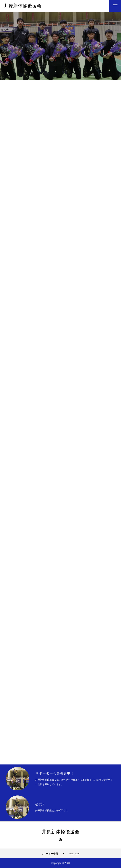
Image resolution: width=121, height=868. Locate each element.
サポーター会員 (50, 854)
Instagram (74, 854)
